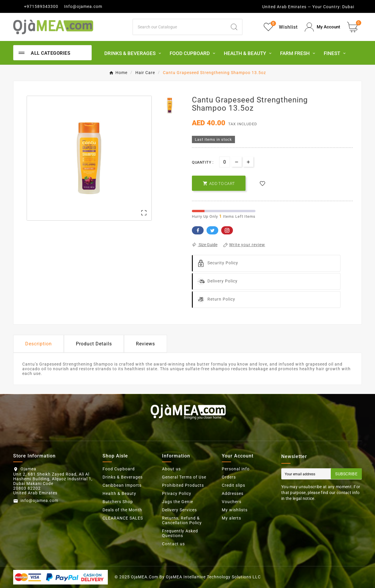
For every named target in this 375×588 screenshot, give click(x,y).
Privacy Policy (177, 493)
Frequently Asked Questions (180, 533)
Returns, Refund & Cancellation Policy (182, 520)
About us (171, 469)
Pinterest (227, 230)
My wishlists (235, 510)
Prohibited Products (183, 485)
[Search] (180, 27)
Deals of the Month (122, 510)
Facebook (198, 230)
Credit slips (233, 485)
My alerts (231, 518)
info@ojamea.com (39, 500)
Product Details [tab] (94, 344)
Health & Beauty (119, 493)
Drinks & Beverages (123, 477)
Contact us (173, 544)
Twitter (212, 230)
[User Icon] (322, 27)
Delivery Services (179, 510)
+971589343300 (41, 6)
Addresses (233, 493)
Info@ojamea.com (83, 6)
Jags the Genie (178, 502)
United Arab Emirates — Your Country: (302, 7)
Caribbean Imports (122, 485)
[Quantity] (225, 162)
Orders (229, 477)
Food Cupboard (119, 469)
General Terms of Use (184, 477)
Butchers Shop (118, 502)
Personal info (236, 469)
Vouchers (232, 502)
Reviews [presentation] (145, 344)
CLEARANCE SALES (123, 518)
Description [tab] (39, 344)
